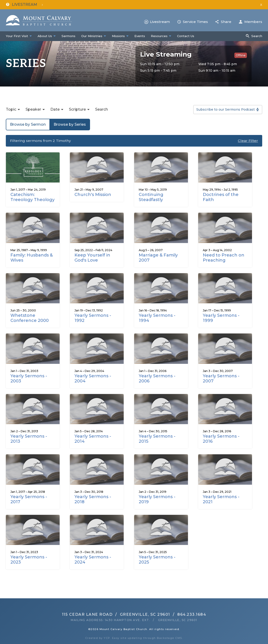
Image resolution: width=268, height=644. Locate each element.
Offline (241, 55)
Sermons (68, 36)
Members (253, 22)
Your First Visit (17, 36)
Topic (11, 109)
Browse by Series (70, 124)
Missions (118, 36)
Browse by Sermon (28, 124)
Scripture (77, 109)
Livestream (160, 22)
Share (226, 22)
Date (55, 109)
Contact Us (186, 36)
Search (257, 36)
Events (140, 36)
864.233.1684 (192, 614)
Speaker (33, 109)
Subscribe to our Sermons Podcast (226, 109)
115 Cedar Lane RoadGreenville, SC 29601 (116, 614)
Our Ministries (92, 36)
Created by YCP (98, 638)
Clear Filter (248, 141)
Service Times (195, 22)
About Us (45, 36)
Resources (159, 36)
